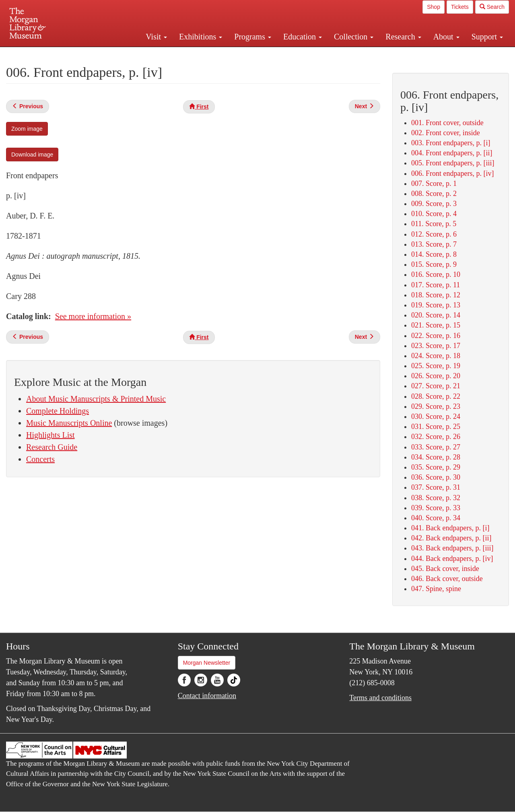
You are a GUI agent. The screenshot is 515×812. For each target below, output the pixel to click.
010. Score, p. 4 (434, 214)
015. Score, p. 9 (434, 264)
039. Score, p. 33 (436, 508)
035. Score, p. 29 (436, 467)
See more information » (93, 316)
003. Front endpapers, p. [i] (451, 143)
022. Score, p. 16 (436, 336)
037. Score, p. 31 (436, 487)
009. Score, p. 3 (434, 204)
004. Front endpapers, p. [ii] (452, 153)
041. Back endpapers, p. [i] (450, 528)
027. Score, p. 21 (436, 386)
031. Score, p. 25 (436, 427)
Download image (32, 155)
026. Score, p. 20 (436, 376)
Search (492, 7)
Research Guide (52, 447)
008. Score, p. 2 (434, 194)
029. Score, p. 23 (436, 406)
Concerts (40, 459)
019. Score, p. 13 (436, 305)
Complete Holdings (58, 411)
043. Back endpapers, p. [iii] (452, 548)
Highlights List (50, 435)
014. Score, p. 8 (434, 254)
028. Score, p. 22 (436, 396)
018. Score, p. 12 (436, 295)
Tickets (460, 7)
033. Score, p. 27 (436, 447)
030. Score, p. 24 (436, 416)
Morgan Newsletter (207, 663)
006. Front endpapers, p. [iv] (452, 173)
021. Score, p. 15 (436, 325)
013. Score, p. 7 (434, 244)
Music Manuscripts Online (69, 423)
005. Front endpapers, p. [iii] (453, 163)
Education (303, 37)
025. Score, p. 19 (436, 366)
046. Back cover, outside (447, 579)
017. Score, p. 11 (436, 285)
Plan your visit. (162, 54)
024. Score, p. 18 (436, 356)
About (446, 37)
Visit (156, 37)
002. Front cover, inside (446, 133)
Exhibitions (201, 37)
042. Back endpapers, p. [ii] (451, 538)
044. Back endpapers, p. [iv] (452, 559)
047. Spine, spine (436, 589)
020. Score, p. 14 (436, 315)
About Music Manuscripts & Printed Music (96, 399)
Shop (434, 7)
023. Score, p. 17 (436, 346)
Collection (354, 37)
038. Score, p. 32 (436, 498)
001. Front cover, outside (447, 123)
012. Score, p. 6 (434, 234)
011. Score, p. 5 (434, 224)
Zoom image (27, 129)
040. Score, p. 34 (436, 518)
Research (403, 37)
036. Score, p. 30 (436, 477)
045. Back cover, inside (445, 569)
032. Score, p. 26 (436, 437)
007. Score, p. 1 (434, 183)
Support (487, 37)
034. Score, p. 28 (436, 457)
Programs (253, 37)
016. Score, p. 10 (436, 274)
